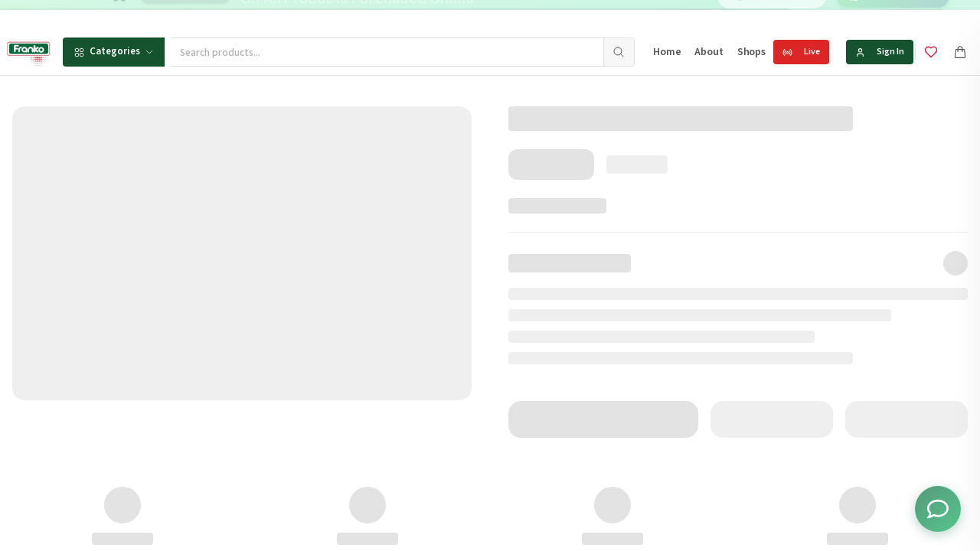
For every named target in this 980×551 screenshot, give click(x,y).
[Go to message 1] (509, 15)
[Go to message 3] (542, 15)
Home (667, 52)
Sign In (880, 52)
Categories (114, 51)
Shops (751, 52)
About (709, 52)
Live (801, 52)
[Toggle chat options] (938, 509)
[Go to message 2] (525, 15)
